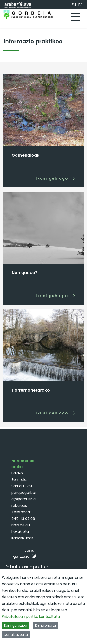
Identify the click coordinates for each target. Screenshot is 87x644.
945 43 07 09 (23, 519)
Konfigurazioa (16, 625)
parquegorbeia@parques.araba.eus (24, 499)
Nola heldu (21, 525)
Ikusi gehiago (52, 178)
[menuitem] (27, 567)
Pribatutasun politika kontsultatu (31, 616)
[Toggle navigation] (75, 17)
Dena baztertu (16, 635)
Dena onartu (46, 625)
